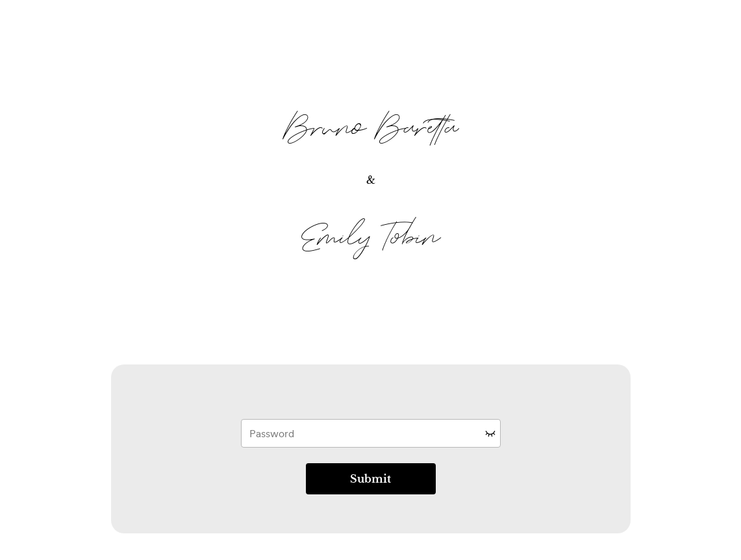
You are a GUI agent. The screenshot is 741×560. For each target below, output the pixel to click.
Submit (370, 479)
